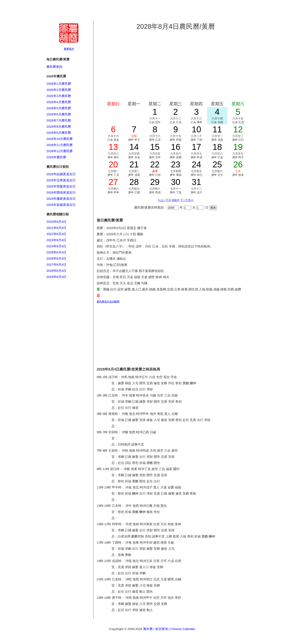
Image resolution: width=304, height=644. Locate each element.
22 (155, 164)
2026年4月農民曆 (59, 102)
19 (238, 147)
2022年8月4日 (56, 234)
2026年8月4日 (56, 258)
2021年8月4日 (56, 228)
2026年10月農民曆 (60, 139)
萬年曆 (148, 629)
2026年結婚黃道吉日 (61, 174)
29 (155, 182)
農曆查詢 (69, 49)
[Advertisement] (63, 482)
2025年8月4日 (56, 252)
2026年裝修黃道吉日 (61, 205)
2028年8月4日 (56, 271)
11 (217, 129)
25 (217, 164)
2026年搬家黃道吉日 (61, 199)
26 (238, 164)
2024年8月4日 (56, 246)
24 (196, 164)
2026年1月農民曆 (59, 84)
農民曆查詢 (54, 67)
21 (134, 164)
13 (113, 147)
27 (113, 182)
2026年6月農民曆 (59, 114)
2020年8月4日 (56, 222)
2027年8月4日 (56, 265)
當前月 (176, 200)
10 (196, 129)
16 (176, 147)
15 (155, 147)
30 (176, 182)
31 (196, 182)
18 (217, 147)
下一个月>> (187, 200)
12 (238, 129)
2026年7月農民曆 (59, 120)
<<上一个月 (164, 200)
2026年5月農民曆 (59, 108)
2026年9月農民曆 (59, 133)
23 (176, 164)
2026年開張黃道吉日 (61, 193)
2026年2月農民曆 (59, 90)
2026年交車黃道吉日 (61, 180)
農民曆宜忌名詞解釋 (108, 302)
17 (196, 147)
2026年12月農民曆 (60, 151)
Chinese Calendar (183, 629)
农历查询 (161, 629)
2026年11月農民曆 (60, 145)
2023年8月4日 (56, 240)
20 (113, 164)
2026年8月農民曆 (59, 127)
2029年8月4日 (56, 277)
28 (134, 182)
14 (134, 147)
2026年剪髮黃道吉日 (61, 186)
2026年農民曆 (56, 157)
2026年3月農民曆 (59, 96)
